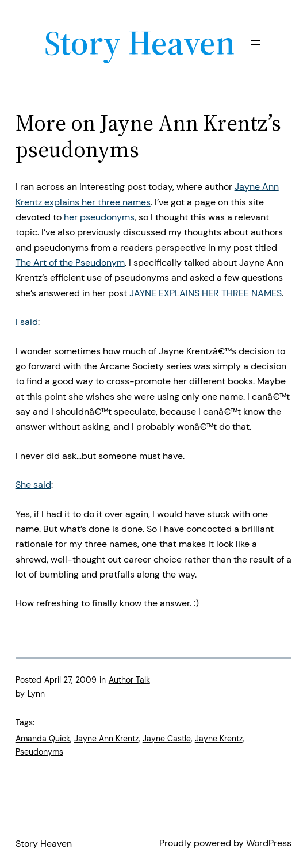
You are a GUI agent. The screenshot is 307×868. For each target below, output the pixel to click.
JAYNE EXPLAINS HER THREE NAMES (206, 293)
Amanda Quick (43, 739)
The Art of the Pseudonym (70, 263)
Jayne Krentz (219, 739)
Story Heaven (140, 43)
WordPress (269, 843)
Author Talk (129, 680)
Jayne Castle (167, 739)
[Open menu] (256, 43)
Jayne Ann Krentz (106, 739)
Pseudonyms (39, 752)
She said (33, 485)
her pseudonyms (99, 217)
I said (27, 322)
